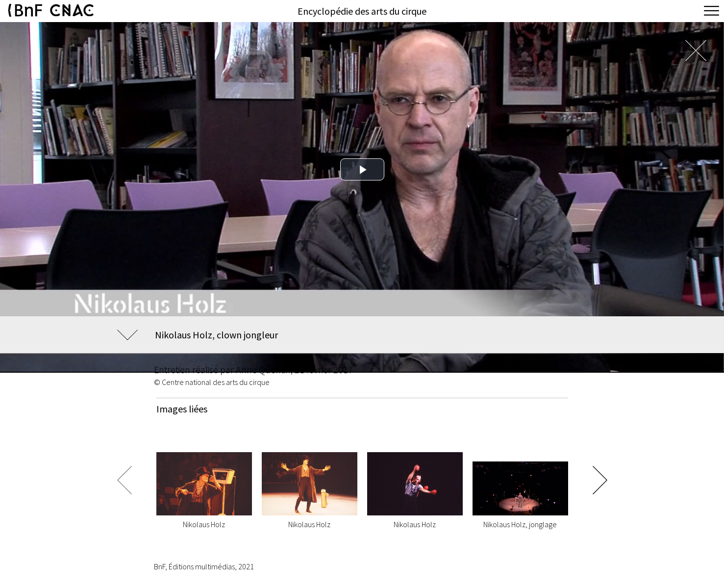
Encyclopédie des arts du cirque (362, 11)
